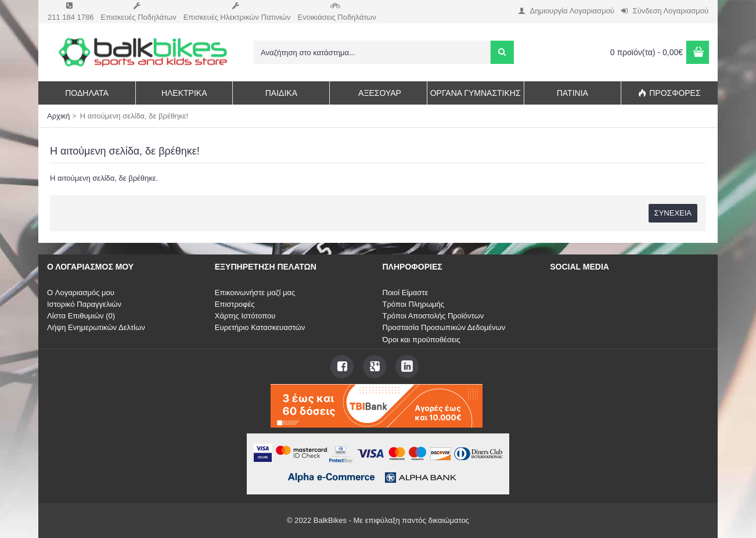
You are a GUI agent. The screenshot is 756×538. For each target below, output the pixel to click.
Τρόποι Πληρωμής (414, 304)
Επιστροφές (235, 304)
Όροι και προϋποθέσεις (422, 340)
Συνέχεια (673, 213)
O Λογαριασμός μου (81, 293)
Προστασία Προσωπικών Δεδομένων (444, 327)
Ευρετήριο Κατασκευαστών (260, 327)
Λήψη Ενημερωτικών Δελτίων (96, 327)
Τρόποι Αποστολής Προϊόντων (433, 316)
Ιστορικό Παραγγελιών (84, 304)
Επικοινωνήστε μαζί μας (255, 293)
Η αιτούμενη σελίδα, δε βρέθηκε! (134, 116)
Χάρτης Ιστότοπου (245, 316)
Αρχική (59, 116)
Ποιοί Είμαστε (406, 293)
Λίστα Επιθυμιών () (81, 316)
